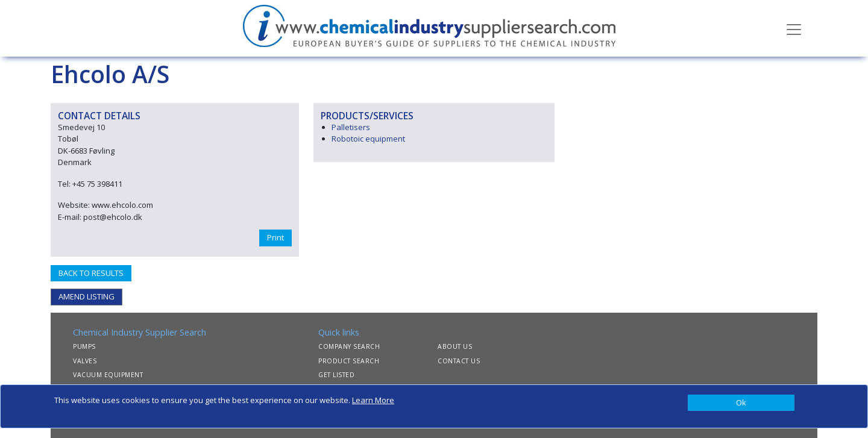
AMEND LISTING (86, 296)
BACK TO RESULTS (91, 273)
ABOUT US (455, 346)
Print (275, 237)
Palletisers (351, 127)
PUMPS (84, 346)
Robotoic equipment (368, 139)
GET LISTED (336, 375)
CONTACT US (459, 361)
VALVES (85, 361)
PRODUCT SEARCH (349, 361)
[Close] (741, 403)
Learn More (373, 400)
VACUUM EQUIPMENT (108, 375)
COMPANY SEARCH (349, 346)
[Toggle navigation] (794, 28)
